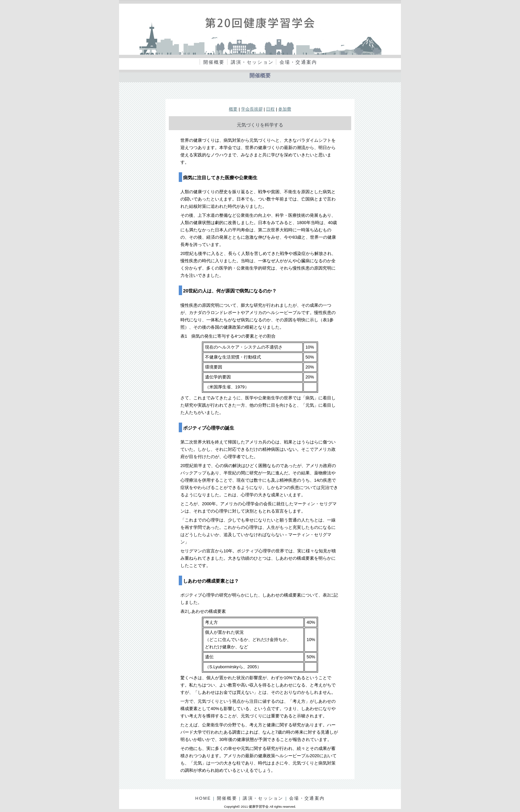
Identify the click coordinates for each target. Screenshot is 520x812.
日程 (270, 109)
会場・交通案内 (298, 62)
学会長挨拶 (252, 109)
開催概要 (214, 62)
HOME (203, 798)
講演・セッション (252, 62)
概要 (233, 109)
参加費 (285, 109)
